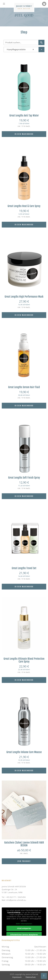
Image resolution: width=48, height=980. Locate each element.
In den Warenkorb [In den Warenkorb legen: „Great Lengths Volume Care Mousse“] (24, 771)
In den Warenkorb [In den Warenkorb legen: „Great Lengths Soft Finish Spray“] (24, 496)
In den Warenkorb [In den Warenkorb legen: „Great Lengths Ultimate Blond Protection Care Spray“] (24, 680)
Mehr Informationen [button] (24, 924)
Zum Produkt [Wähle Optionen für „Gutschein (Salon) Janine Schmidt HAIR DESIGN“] (24, 861)
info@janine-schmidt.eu (16, 900)
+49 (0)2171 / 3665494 (16, 897)
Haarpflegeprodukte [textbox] (20, 49)
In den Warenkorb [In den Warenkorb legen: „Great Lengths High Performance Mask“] (24, 315)
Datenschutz (31, 977)
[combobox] (24, 50)
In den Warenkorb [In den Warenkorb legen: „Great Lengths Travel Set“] (24, 587)
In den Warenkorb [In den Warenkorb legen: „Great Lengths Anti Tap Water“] (24, 134)
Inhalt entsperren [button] (24, 928)
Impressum (17, 977)
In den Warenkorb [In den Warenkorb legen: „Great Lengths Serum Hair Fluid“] (24, 406)
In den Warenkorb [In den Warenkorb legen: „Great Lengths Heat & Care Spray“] (24, 225)
